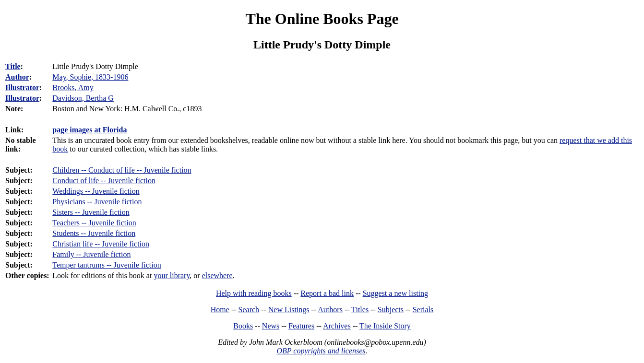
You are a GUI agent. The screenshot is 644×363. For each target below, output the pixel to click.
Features (301, 326)
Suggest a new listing (395, 293)
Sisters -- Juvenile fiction (91, 212)
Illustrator (22, 88)
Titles (360, 310)
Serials (423, 310)
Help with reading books (254, 293)
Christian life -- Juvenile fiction (101, 244)
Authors (330, 310)
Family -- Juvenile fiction (91, 254)
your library (172, 275)
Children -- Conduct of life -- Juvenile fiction (122, 170)
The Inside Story (385, 326)
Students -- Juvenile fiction (94, 233)
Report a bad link (327, 293)
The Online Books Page (322, 19)
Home (220, 310)
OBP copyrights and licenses (321, 351)
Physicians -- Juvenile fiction (97, 202)
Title (13, 66)
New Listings (289, 310)
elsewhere (217, 275)
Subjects (391, 310)
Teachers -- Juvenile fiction (94, 223)
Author (17, 77)
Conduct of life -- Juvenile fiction (104, 181)
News (271, 326)
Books (243, 326)
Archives (337, 326)
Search (249, 310)
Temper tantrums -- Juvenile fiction (107, 265)
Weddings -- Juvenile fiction (96, 191)
